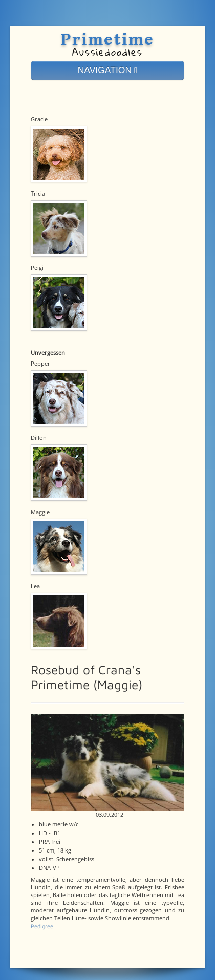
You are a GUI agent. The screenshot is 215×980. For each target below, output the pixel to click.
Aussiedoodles (107, 52)
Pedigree (42, 926)
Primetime (107, 40)
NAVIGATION (108, 70)
